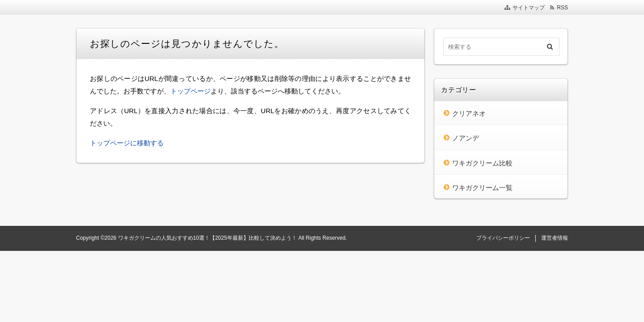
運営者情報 (555, 238)
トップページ (191, 91)
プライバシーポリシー (503, 238)
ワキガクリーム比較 (482, 163)
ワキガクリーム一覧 (482, 188)
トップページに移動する (127, 143)
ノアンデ (466, 138)
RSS (562, 8)
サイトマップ (529, 8)
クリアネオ (469, 113)
